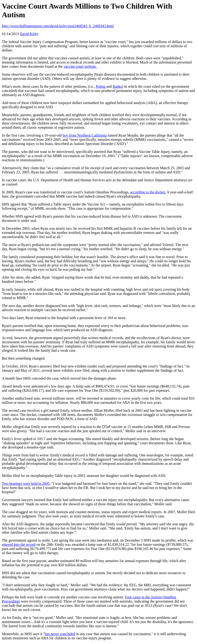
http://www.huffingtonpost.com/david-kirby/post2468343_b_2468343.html (58, 26)
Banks (117, 86)
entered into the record (19, 545)
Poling (101, 86)
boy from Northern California (85, 135)
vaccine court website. (80, 66)
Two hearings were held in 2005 (26, 484)
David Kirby (29, 34)
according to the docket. (148, 192)
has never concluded (60, 634)
